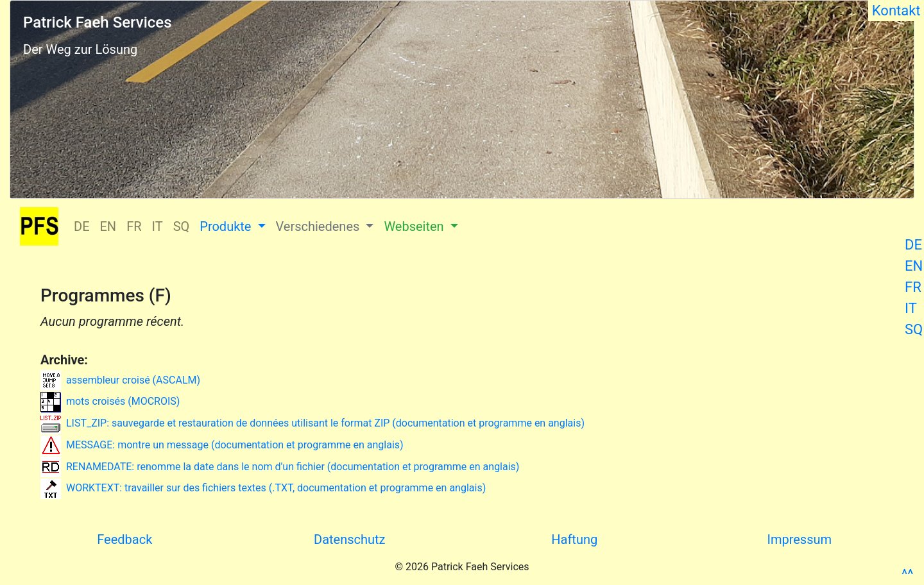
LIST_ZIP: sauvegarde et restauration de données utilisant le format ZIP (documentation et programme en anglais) (312, 423)
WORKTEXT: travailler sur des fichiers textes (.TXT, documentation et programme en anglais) (263, 488)
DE (913, 245)
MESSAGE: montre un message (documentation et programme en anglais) (222, 445)
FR (913, 287)
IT (911, 308)
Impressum (799, 539)
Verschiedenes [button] (320, 226)
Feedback (124, 539)
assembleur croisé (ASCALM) (120, 380)
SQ (914, 329)
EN (914, 266)
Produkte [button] (227, 226)
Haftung (574, 539)
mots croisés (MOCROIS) (110, 401)
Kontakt (896, 11)
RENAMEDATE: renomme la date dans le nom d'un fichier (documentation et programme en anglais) (280, 467)
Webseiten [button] (415, 226)
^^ (907, 574)
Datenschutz (350, 539)
